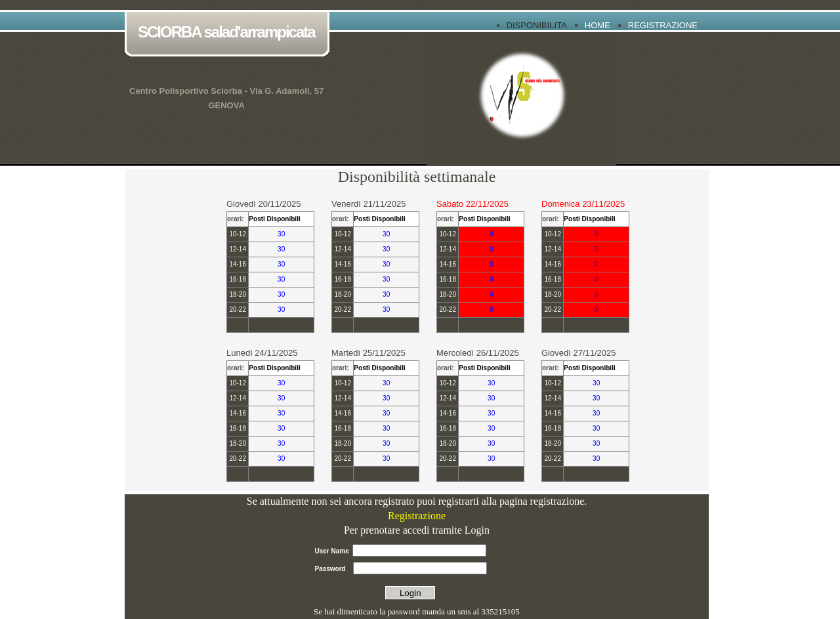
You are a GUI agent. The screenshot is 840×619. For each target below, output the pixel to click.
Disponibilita (537, 25)
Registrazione (663, 25)
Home (598, 25)
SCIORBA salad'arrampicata (229, 33)
